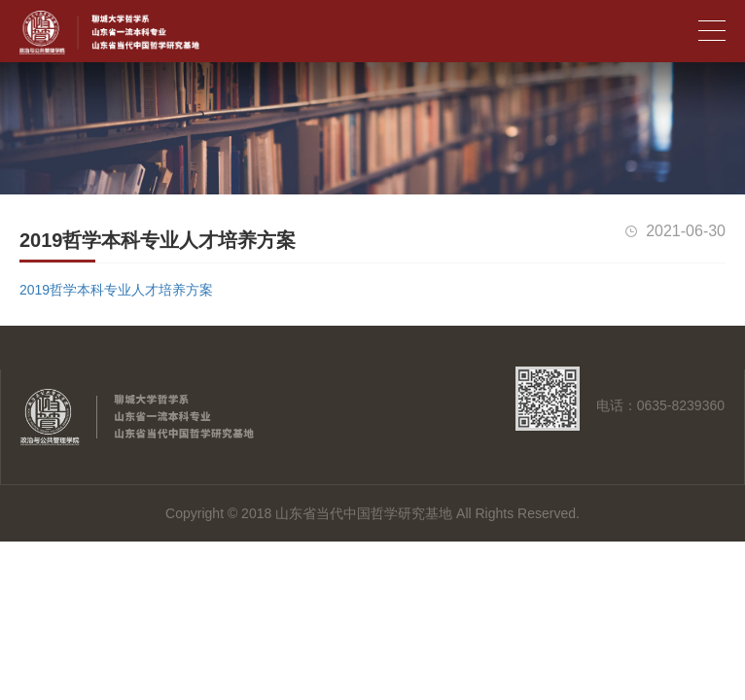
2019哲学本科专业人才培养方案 (116, 290)
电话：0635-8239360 (660, 405)
